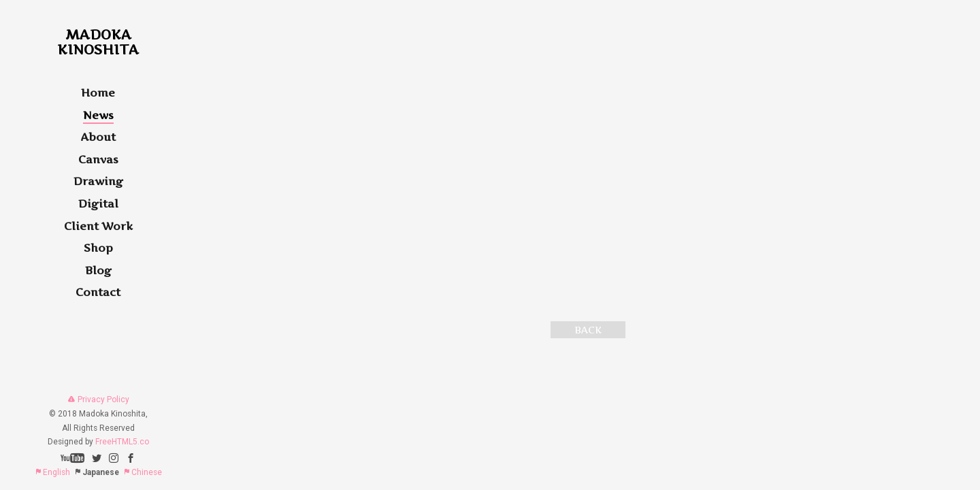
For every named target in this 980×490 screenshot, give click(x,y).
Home (98, 93)
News (98, 115)
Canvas (98, 159)
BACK (588, 330)
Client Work (98, 226)
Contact (98, 292)
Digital (98, 203)
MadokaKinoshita (98, 42)
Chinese (143, 472)
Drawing (98, 181)
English (52, 472)
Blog (98, 270)
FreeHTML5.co (122, 442)
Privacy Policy (98, 399)
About (98, 137)
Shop (98, 248)
